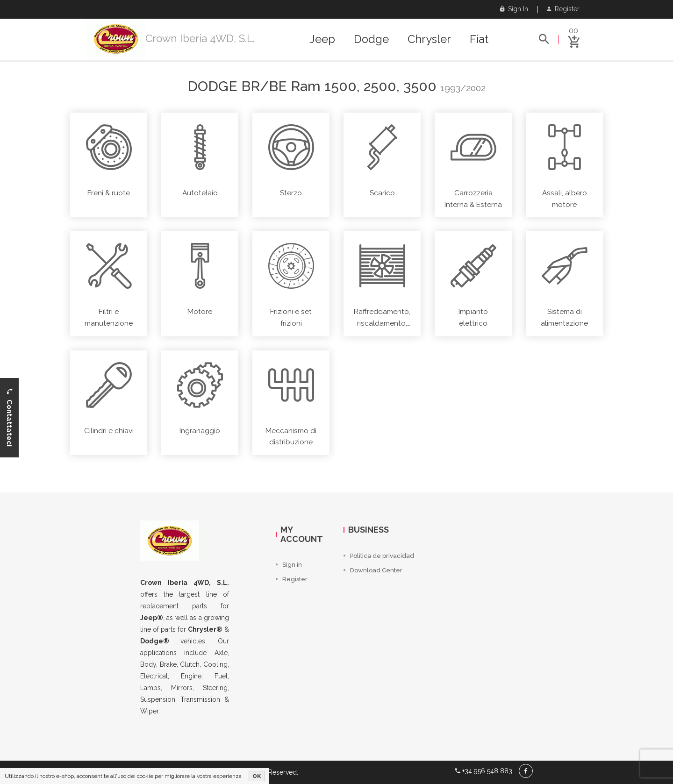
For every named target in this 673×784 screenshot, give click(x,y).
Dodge (371, 39)
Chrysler (429, 39)
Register (563, 9)
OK (257, 776)
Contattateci (9, 418)
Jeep (322, 39)
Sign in (514, 9)
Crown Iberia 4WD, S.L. (200, 38)
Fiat (479, 39)
